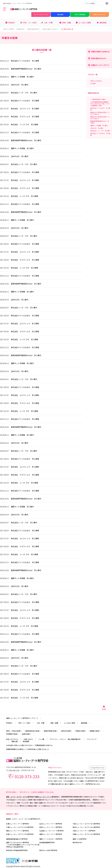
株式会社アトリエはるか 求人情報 (25, 61)
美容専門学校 (22, 29)
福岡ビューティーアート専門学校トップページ (24, 718)
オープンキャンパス (41, 15)
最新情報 (86, 723)
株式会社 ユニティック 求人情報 (25, 109)
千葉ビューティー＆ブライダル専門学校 (20, 827)
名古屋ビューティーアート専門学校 (51, 831)
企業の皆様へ (28, 734)
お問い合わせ (28, 739)
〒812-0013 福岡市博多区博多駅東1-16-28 (21, 767)
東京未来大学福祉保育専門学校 (17, 850)
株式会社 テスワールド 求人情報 (25, 116)
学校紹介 (11, 723)
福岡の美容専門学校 (35, 29)
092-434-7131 (14, 770)
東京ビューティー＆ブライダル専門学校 (86, 827)
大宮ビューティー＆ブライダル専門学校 (86, 824)
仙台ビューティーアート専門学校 (51, 824)
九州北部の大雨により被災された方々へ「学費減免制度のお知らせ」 (30, 745)
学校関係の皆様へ (14, 734)
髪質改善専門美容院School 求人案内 (26, 69)
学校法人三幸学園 (9, 29)
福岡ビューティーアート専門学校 (47, 797)
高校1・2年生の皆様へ (16, 731)
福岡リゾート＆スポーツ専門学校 (51, 839)
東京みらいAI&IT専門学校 (48, 850)
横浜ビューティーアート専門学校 (17, 831)
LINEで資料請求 (80, 15)
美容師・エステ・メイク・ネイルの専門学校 (24, 819)
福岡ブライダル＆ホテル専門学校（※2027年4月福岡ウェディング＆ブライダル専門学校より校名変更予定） (23, 845)
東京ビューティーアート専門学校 (51, 827)
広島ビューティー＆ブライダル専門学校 (20, 834)
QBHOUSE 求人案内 (20, 85)
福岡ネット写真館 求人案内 (22, 77)
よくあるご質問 (71, 723)
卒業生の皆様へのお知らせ (51, 29)
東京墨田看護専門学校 (47, 842)
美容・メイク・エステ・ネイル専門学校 (20, 797)
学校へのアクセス (99, 15)
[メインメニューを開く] (5, 9)
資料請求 (60, 15)
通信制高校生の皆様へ (35, 731)
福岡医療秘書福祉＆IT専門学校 (17, 839)
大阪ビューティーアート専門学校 (84, 831)
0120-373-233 (27, 776)
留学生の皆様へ (68, 731)
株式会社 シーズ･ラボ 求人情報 (24, 124)
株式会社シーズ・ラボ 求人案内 (24, 93)
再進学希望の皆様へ (53, 731)
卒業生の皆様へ (83, 731)
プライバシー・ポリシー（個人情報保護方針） (66, 739)
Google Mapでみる (97, 768)
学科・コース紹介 (26, 723)
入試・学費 (42, 723)
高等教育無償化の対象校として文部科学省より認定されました (28, 749)
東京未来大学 (77, 842)
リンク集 (41, 739)
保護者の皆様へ (97, 731)
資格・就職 (56, 723)
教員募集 (26, 741)
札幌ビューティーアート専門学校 (17, 824)
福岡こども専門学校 (80, 839)
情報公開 (15, 741)
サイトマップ (92, 739)
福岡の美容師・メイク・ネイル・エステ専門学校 (17, 3)
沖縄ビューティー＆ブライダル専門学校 (86, 834)
